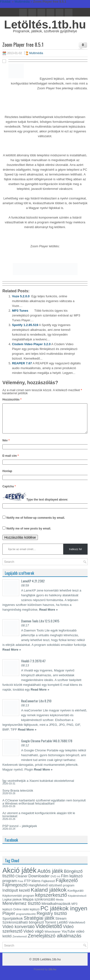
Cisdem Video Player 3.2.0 (31, 344)
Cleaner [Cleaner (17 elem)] (21, 882)
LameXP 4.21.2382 (33, 587)
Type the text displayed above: (47, 505)
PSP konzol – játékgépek (20, 832)
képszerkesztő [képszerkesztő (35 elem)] (51, 901)
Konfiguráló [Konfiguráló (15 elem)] (75, 896)
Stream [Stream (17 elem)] (61, 924)
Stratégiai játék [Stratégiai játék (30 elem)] (39, 924)
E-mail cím (11, 462)
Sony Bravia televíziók (18, 796)
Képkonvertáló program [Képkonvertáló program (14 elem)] (18, 901)
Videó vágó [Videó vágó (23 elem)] (33, 937)
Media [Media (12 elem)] (60, 905)
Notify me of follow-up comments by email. (36, 524)
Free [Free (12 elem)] (21, 887)
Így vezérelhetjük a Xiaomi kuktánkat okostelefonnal (38, 786)
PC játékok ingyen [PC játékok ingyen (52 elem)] (64, 914)
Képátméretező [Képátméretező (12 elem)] (77, 901)
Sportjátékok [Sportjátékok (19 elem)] (13, 924)
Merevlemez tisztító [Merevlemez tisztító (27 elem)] (21, 909)
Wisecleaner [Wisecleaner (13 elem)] (52, 937)
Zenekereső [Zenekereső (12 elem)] (20, 942)
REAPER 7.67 (22, 363)
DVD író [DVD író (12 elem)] (55, 882)
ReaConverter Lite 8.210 (36, 707)
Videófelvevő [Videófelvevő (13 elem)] (77, 928)
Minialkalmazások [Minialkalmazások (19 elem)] (56, 909)
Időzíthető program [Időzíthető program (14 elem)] (62, 891)
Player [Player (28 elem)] (9, 919)
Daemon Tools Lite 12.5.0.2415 (40, 627)
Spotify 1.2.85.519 (25, 325)
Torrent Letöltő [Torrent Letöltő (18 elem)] (56, 928)
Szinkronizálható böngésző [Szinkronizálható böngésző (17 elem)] (23, 928)
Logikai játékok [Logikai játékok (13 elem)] (12, 905)
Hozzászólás (12, 400)
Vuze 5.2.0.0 (21, 296)
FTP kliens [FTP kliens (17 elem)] (32, 887)
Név (6, 446)
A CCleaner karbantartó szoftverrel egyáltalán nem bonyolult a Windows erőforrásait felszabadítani (44, 808)
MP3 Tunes (20, 311)
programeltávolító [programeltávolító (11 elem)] (26, 920)
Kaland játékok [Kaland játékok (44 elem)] (49, 896)
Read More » (48, 615)
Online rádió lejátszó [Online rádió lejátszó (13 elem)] (26, 915)
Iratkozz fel (75, 555)
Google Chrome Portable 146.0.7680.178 (47, 746)
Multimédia (36, 53)
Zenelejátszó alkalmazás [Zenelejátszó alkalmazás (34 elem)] (55, 941)
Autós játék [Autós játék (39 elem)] (50, 877)
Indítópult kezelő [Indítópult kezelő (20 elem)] (16, 896)
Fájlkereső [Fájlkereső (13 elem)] (48, 887)
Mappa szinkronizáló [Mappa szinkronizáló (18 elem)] (39, 905)
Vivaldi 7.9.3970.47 (33, 667)
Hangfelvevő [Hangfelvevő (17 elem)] (38, 891)
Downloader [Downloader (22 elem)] (39, 882)
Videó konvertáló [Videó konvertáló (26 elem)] (18, 932)
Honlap (7, 477)
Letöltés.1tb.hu (45, 25)
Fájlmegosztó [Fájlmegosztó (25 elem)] (15, 891)
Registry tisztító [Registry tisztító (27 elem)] (52, 919)
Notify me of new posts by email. (29, 534)
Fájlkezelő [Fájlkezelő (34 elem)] (67, 886)
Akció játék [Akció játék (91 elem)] (19, 876)
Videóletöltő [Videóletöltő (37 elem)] (49, 932)
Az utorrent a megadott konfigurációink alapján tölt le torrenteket (39, 820)
